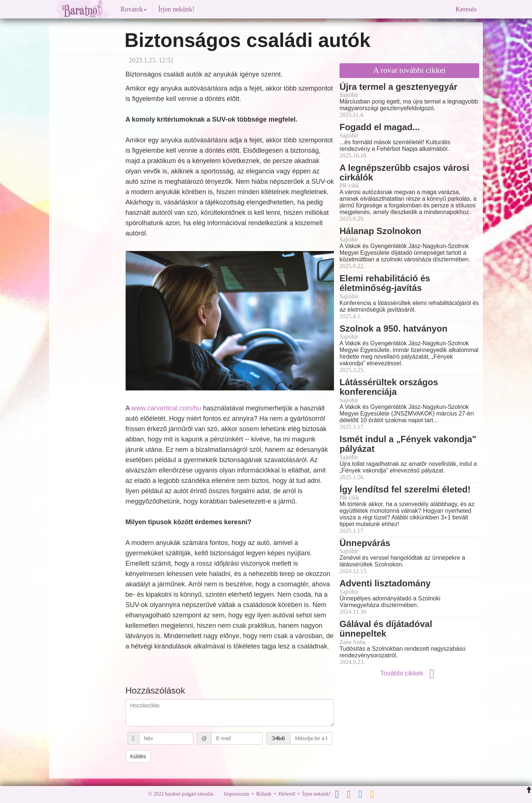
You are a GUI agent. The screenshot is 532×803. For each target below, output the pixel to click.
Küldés (138, 756)
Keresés (466, 9)
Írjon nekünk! (176, 9)
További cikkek (409, 673)
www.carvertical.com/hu (166, 408)
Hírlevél (287, 794)
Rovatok (134, 9)
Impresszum (236, 794)
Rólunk (264, 794)
